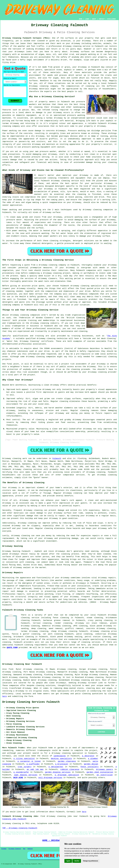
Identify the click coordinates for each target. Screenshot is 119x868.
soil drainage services (50, 778)
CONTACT (102, 19)
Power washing (9, 131)
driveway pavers (105, 769)
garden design (91, 764)
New (24, 849)
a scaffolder (33, 764)
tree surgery (25, 767)
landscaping (60, 756)
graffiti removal (74, 629)
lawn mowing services (26, 775)
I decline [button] (77, 861)
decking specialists (61, 759)
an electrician (105, 775)
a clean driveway (50, 385)
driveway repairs (107, 578)
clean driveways (58, 683)
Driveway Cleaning (15, 849)
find (11, 669)
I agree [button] (68, 861)
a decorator (88, 756)
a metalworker (56, 767)
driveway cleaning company (52, 265)
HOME (81, 19)
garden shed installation (100, 772)
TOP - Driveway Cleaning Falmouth (20, 828)
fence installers (89, 767)
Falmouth (57, 459)
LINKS (87, 19)
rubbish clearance (70, 769)
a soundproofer (21, 772)
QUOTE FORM (12, 648)
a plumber (93, 759)
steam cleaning (95, 618)
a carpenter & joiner (29, 761)
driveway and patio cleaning (76, 694)
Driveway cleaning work (15, 459)
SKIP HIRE (18, 778)
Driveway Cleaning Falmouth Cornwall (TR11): (26, 38)
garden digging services (58, 772)
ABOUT (94, 19)
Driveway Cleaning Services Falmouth (31, 702)
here (4, 696)
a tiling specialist (24, 759)
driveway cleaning (72, 46)
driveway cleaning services (27, 469)
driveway (86, 41)
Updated (30, 849)
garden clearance (67, 761)
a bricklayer (62, 764)
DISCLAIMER (111, 19)
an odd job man (35, 769)
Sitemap (4, 849)
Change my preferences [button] (90, 861)
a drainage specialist (67, 775)
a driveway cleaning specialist (66, 753)
